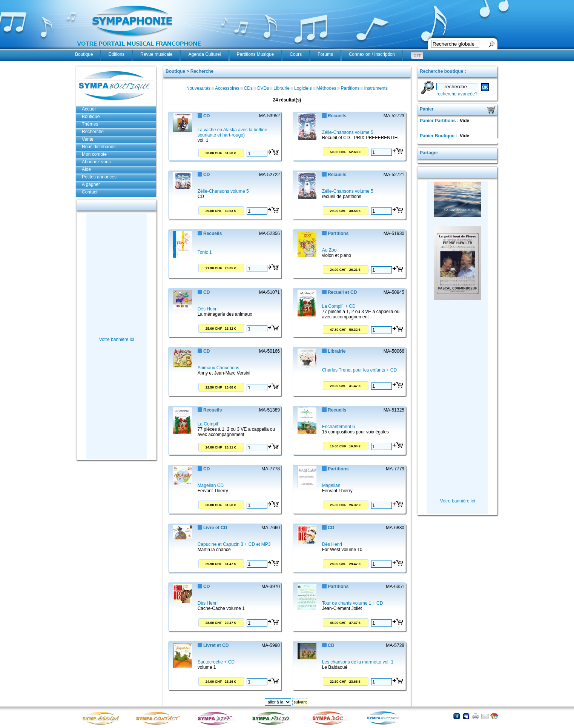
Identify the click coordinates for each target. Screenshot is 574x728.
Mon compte (94, 154)
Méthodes (326, 88)
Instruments (376, 88)
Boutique (84, 54)
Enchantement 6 (338, 427)
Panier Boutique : (439, 136)
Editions (116, 54)
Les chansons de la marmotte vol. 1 (358, 662)
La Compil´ (209, 424)
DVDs (263, 88)
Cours (296, 54)
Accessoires (227, 88)
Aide (86, 169)
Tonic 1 (205, 252)
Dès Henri (208, 309)
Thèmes (90, 124)
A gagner (91, 184)
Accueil (89, 109)
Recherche (93, 132)
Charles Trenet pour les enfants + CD (359, 370)
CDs (248, 88)
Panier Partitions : (440, 121)
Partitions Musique (256, 54)
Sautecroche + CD (216, 662)
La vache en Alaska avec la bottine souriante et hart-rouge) (233, 132)
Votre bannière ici (117, 339)
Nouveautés (198, 88)
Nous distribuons (99, 147)
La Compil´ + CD (339, 306)
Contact (90, 192)
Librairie (282, 88)
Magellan (331, 485)
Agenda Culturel (204, 54)
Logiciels (303, 88)
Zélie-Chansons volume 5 (348, 132)
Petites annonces (99, 177)
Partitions (350, 88)
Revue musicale (156, 54)
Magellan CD (211, 485)
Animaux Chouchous (219, 368)
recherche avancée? (457, 94)
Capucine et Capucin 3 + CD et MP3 (234, 544)
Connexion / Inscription (372, 54)
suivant (300, 702)
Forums (325, 54)
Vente (88, 139)
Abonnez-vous (96, 162)
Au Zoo (329, 250)
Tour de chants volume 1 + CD (353, 603)
